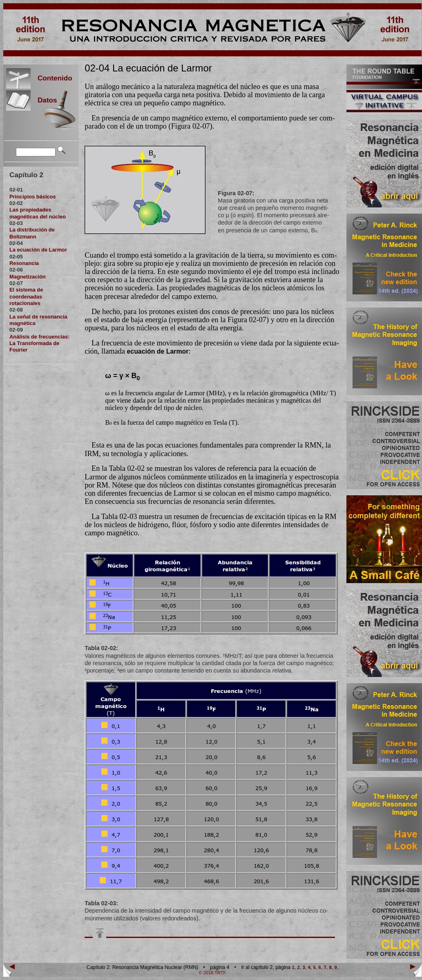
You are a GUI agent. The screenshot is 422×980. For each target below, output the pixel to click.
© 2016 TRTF (213, 973)
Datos (44, 100)
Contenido (51, 78)
